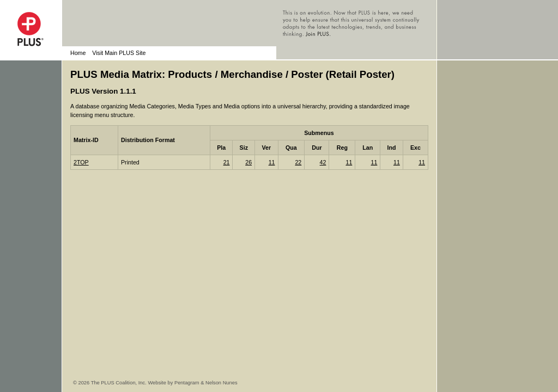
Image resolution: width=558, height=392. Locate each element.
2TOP (81, 162)
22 (298, 162)
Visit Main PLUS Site (119, 53)
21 (227, 162)
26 (248, 162)
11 (272, 162)
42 (323, 162)
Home (78, 53)
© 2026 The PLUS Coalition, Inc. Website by (124, 383)
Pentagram (187, 383)
